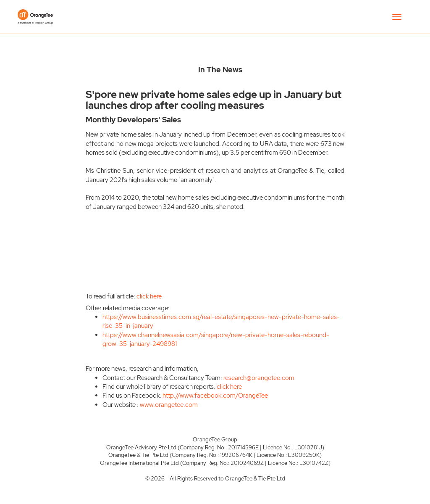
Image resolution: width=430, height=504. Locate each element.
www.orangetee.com (169, 405)
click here (149, 296)
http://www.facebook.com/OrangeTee (215, 396)
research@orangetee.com (259, 378)
